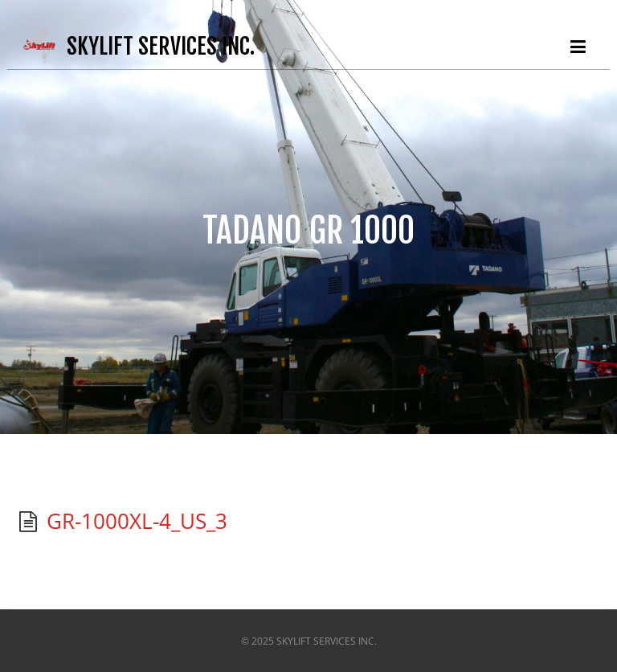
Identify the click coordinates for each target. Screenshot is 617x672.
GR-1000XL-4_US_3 (137, 521)
